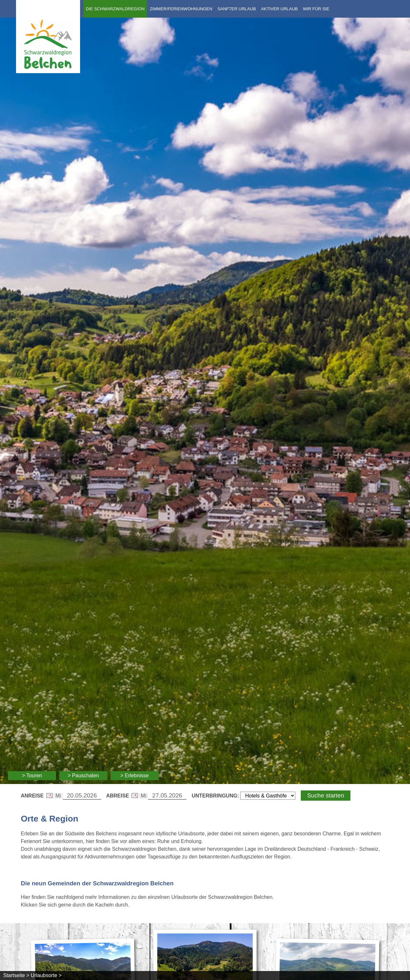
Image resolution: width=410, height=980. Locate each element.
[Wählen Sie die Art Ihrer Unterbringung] (268, 796)
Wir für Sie (316, 9)
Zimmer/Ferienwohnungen (181, 9)
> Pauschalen (83, 775)
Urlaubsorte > (46, 975)
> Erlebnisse (135, 775)
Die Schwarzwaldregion (115, 9)
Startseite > (16, 975)
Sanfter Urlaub (237, 9)
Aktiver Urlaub (279, 9)
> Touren (32, 775)
